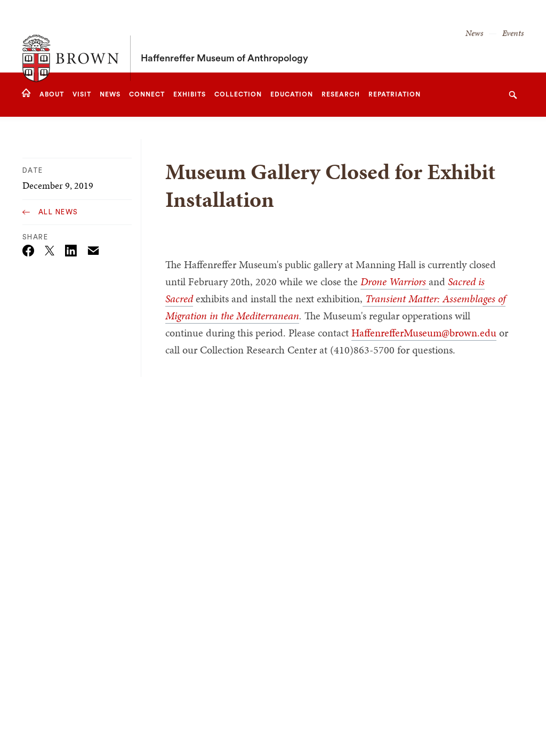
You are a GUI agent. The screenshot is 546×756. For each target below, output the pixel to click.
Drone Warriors (395, 282)
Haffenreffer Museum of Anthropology (224, 36)
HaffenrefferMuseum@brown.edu (424, 333)
